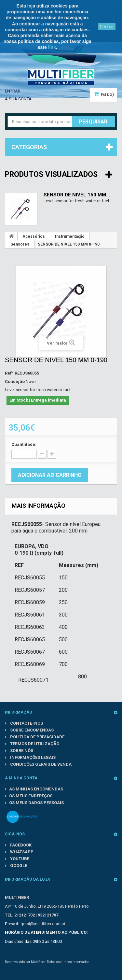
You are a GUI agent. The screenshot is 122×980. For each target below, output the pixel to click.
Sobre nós (21, 751)
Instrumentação (70, 236)
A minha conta (21, 778)
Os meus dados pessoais (36, 803)
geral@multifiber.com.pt (43, 924)
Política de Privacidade (37, 737)
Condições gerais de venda (40, 764)
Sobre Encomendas (31, 730)
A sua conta (18, 99)
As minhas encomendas (36, 789)
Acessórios (34, 236)
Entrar (13, 91)
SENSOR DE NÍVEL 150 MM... (77, 195)
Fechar (107, 27)
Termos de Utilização (34, 744)
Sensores (20, 244)
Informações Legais (32, 757)
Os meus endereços (31, 796)
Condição (15, 382)
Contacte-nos (26, 723)
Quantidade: (24, 444)
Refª (9, 373)
